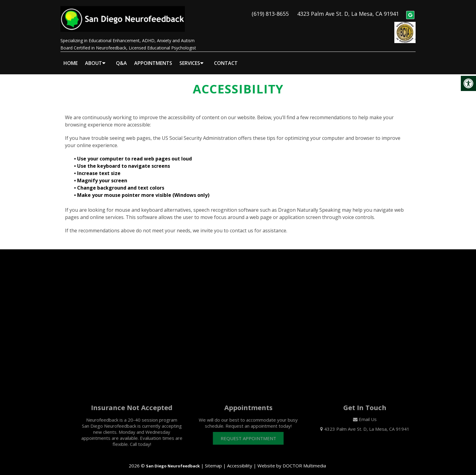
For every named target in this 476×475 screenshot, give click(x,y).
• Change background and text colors (120, 183)
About (93, 58)
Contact (226, 58)
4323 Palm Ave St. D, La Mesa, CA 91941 (348, 11)
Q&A (121, 58)
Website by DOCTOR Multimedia (292, 460)
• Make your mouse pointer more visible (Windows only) (142, 190)
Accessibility (240, 460)
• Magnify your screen (101, 175)
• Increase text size (98, 168)
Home (71, 58)
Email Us (374, 414)
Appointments (153, 58)
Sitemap (213, 460)
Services (190, 58)
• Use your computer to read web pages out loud (134, 153)
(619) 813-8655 (270, 11)
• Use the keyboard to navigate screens (123, 161)
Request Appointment (255, 433)
